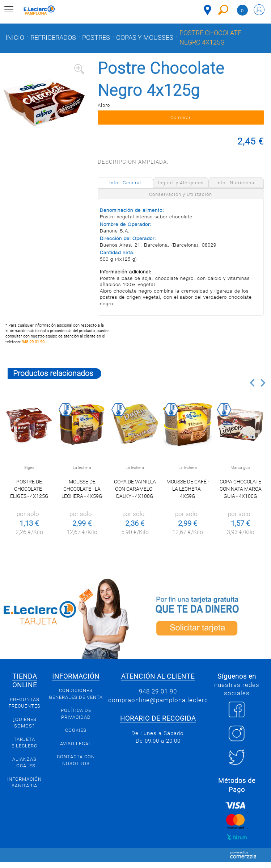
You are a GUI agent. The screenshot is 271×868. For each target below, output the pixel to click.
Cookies (76, 730)
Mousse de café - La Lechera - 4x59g (188, 489)
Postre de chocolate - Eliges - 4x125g (29, 489)
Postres (96, 38)
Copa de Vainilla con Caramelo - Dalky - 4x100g (135, 489)
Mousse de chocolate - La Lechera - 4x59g (82, 489)
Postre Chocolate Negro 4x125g (210, 38)
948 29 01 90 (33, 342)
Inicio (15, 38)
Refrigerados (53, 38)
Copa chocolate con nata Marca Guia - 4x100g (241, 489)
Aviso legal (76, 744)
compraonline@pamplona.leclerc (158, 700)
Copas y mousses (145, 38)
